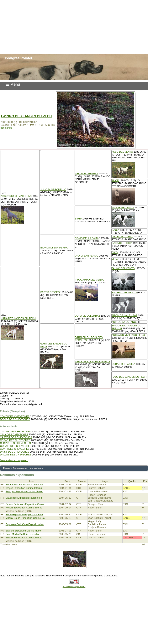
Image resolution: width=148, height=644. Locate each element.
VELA (115, 259)
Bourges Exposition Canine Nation (24, 491)
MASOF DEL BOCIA (123, 207)
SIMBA (79, 219)
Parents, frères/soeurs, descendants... (24, 468)
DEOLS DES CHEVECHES (15, 419)
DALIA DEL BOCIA (122, 243)
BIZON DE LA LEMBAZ (124, 315)
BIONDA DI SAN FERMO (54, 248)
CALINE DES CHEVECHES (15, 432)
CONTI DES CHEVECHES (15, 416)
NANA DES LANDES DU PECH (18, 318)
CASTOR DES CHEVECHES (16, 437)
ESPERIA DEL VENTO (124, 293)
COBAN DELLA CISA (123, 364)
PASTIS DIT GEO (50, 292)
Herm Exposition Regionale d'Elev (24, 514)
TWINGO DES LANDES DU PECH (26, 116)
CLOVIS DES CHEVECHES (15, 443)
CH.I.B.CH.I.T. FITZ (122, 236)
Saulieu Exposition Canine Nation (24, 531)
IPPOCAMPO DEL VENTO (90, 280)
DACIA (115, 230)
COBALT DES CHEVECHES (16, 446)
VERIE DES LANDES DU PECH (92, 361)
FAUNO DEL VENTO (123, 268)
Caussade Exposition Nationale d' (24, 498)
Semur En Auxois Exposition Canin (25, 504)
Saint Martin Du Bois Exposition (23, 534)
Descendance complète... (14, 460)
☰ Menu (13, 84)
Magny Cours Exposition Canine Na (25, 518)
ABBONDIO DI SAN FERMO (17, 196)
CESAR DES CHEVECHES (15, 440)
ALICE (115, 180)
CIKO (115, 252)
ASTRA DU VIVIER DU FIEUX (128, 335)
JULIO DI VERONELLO (53, 189)
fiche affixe (6, 128)
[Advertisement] (74, 27)
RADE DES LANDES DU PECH (129, 377)
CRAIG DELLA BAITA (87, 238)
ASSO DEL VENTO (122, 152)
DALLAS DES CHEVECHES (16, 455)
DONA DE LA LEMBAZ (87, 316)
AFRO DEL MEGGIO (86, 173)
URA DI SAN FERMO (87, 256)
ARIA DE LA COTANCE (124, 322)
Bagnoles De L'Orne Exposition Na (25, 524)
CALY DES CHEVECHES (14, 434)
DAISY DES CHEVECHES (15, 452)
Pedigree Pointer (19, 58)
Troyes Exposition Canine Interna (24, 488)
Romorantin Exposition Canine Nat (24, 485)
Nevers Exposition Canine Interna (24, 508)
